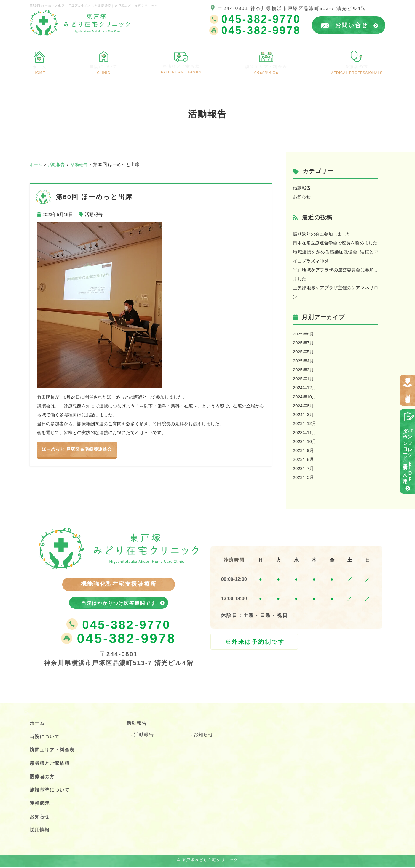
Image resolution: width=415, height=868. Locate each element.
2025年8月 (304, 333)
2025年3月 (304, 369)
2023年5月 (304, 475)
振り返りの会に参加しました (322, 234)
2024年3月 (304, 413)
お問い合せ (357, 25)
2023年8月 (304, 457)
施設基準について (52, 791)
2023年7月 (304, 466)
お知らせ (302, 197)
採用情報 (408, 393)
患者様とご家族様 (181, 66)
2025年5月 (304, 351)
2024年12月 (305, 386)
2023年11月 (305, 431)
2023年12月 (305, 422)
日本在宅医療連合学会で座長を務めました (335, 243)
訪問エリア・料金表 (270, 66)
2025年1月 (304, 377)
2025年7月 (304, 342)
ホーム (39, 66)
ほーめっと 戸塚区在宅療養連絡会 (79, 449)
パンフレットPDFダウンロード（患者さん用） (408, 454)
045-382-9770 (118, 625)
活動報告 (94, 214)
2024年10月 (305, 395)
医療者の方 (359, 66)
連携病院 (41, 804)
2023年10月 (305, 440)
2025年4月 (304, 360)
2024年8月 (304, 404)
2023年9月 (304, 449)
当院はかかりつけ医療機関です (119, 601)
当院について (102, 66)
